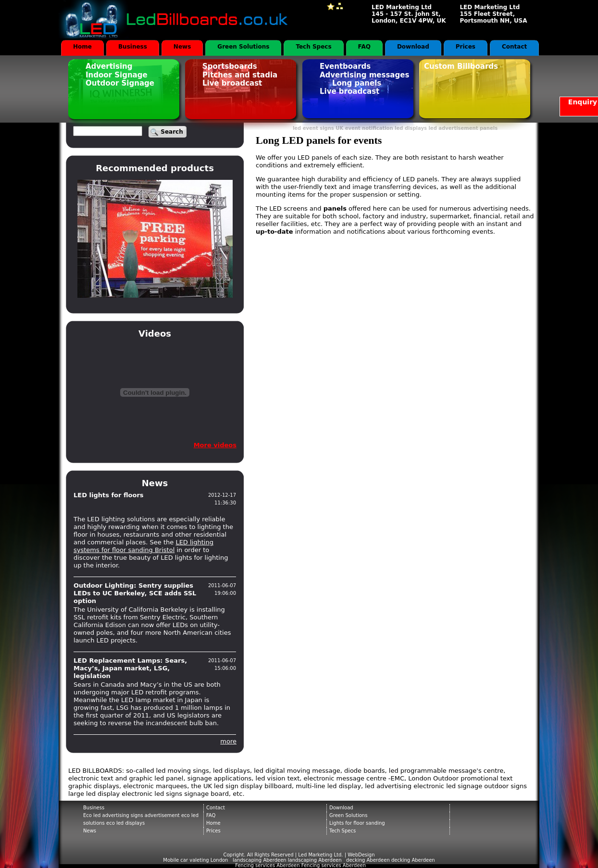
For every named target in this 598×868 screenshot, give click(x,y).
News (182, 47)
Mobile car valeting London (195, 860)
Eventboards (345, 66)
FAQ (364, 47)
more (228, 741)
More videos (215, 445)
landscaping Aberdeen (315, 860)
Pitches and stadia (240, 75)
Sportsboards (230, 66)
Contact (514, 47)
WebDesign (361, 855)
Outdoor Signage (120, 83)
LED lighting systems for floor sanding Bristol (143, 546)
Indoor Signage (117, 75)
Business (133, 47)
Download (413, 47)
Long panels (357, 83)
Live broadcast (232, 83)
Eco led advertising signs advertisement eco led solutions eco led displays (141, 819)
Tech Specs (313, 47)
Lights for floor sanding (357, 823)
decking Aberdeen (413, 860)
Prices (466, 47)
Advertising (109, 66)
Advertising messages (364, 75)
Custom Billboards (461, 66)
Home (82, 47)
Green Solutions (243, 47)
